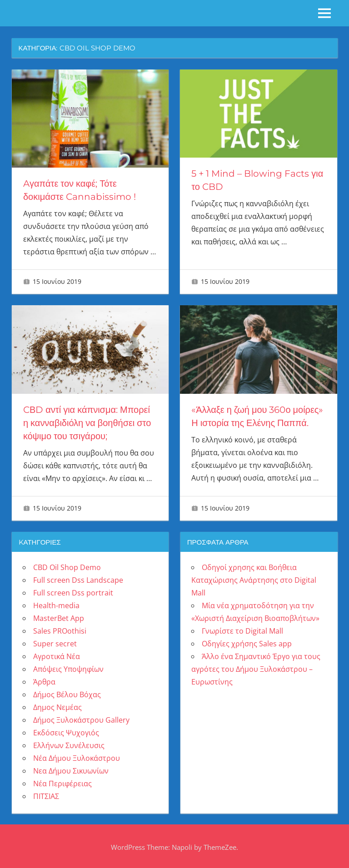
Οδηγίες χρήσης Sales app (247, 641)
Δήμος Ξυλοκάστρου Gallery (81, 718)
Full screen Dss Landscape (78, 578)
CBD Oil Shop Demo (67, 565)
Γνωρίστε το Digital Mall (242, 629)
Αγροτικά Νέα (57, 654)
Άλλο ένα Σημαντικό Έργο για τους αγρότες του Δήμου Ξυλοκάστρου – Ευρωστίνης (256, 667)
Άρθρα (44, 680)
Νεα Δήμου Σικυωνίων (71, 769)
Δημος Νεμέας (57, 705)
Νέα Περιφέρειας (62, 781)
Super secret (55, 641)
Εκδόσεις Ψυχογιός (66, 730)
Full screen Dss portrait (73, 590)
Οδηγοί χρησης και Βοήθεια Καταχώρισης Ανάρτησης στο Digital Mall (254, 578)
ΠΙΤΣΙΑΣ (46, 794)
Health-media (56, 603)
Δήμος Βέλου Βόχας (67, 692)
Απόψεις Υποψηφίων (68, 667)
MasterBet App (59, 616)
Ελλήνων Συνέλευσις (69, 743)
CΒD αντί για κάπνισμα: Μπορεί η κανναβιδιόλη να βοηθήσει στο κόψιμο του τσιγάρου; (87, 422)
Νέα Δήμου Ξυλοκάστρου (77, 756)
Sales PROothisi (60, 629)
